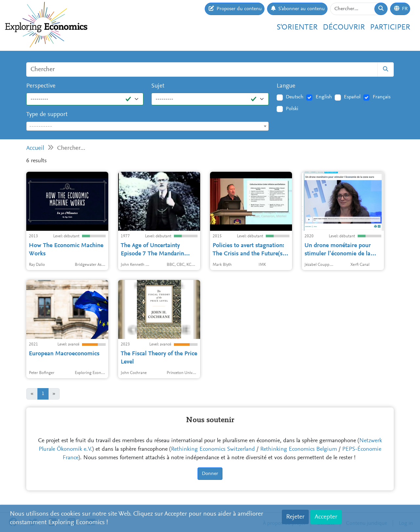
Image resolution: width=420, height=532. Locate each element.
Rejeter (295, 517)
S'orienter (297, 28)
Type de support (47, 115)
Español (352, 97)
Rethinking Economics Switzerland (213, 449)
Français (382, 97)
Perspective (41, 86)
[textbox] (147, 127)
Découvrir (344, 28)
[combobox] (147, 126)
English (324, 97)
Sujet (158, 86)
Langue (286, 86)
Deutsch (295, 97)
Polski (292, 109)
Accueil (35, 148)
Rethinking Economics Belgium (299, 449)
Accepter (326, 517)
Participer (390, 28)
